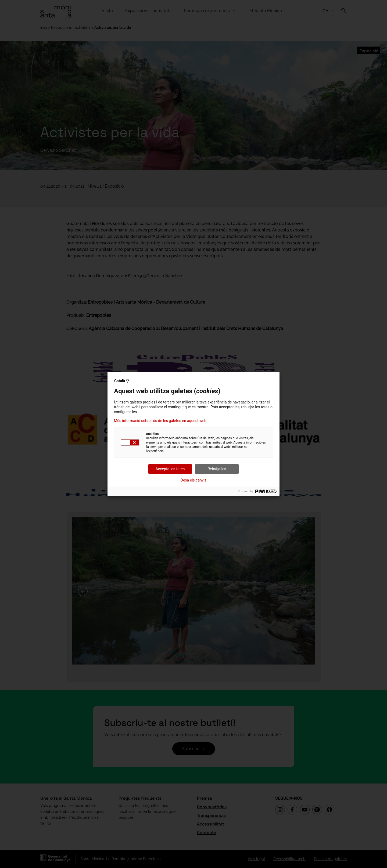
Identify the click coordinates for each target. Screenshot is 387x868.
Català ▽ (122, 381)
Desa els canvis (194, 480)
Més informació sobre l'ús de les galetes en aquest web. (161, 421)
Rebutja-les (217, 469)
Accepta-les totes (170, 469)
